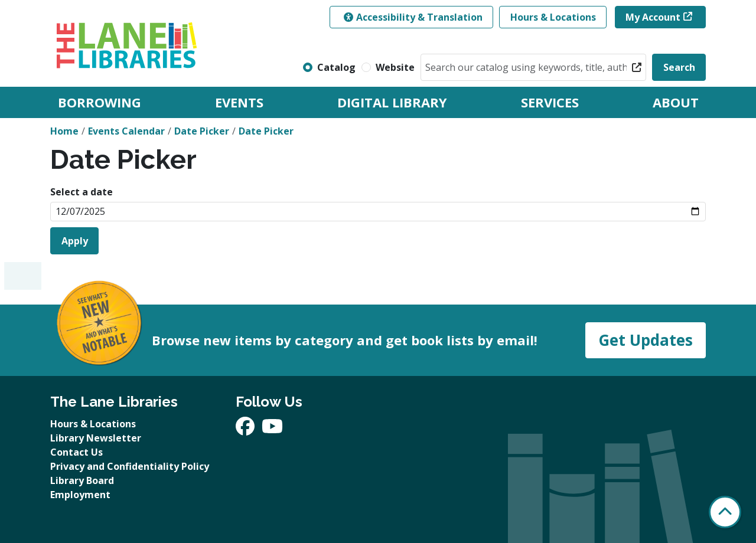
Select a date (82, 192)
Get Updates (646, 340)
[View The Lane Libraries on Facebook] (246, 430)
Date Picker (202, 131)
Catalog (336, 67)
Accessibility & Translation (413, 17)
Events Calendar (126, 131)
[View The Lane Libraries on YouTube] (272, 430)
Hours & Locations (553, 17)
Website (395, 67)
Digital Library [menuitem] (392, 102)
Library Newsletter (96, 438)
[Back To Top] (725, 512)
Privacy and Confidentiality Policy (130, 466)
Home (64, 131)
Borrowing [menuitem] (100, 102)
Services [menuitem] (550, 102)
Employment (80, 495)
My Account (653, 17)
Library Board (82, 480)
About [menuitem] (676, 102)
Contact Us (76, 452)
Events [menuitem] (239, 102)
